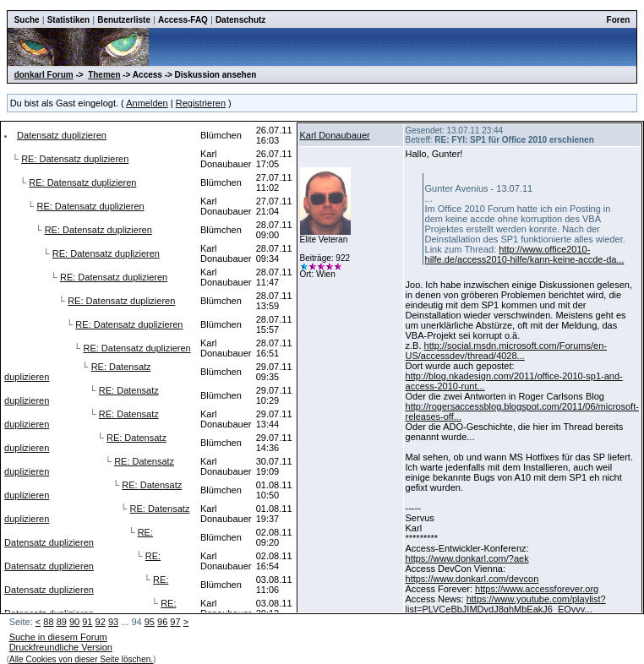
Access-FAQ (183, 20)
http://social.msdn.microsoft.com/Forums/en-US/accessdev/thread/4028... (506, 351)
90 (74, 622)
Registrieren (201, 103)
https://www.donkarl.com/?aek (467, 558)
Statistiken (69, 20)
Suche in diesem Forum (58, 637)
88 (48, 622)
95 (150, 622)
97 (175, 622)
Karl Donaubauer (335, 135)
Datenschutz (240, 20)
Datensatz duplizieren (62, 135)
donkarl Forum (44, 75)
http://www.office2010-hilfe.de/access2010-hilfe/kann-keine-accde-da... (525, 254)
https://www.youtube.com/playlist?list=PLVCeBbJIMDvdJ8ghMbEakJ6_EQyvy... (506, 604)
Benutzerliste (124, 20)
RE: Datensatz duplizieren (75, 159)
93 (113, 622)
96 (162, 622)
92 (101, 622)
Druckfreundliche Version (61, 647)
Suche (27, 20)
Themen (104, 75)
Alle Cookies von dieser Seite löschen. (81, 659)
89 (62, 622)
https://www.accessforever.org (537, 589)
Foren (619, 20)
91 (87, 622)
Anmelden (147, 103)
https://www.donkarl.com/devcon (472, 579)
